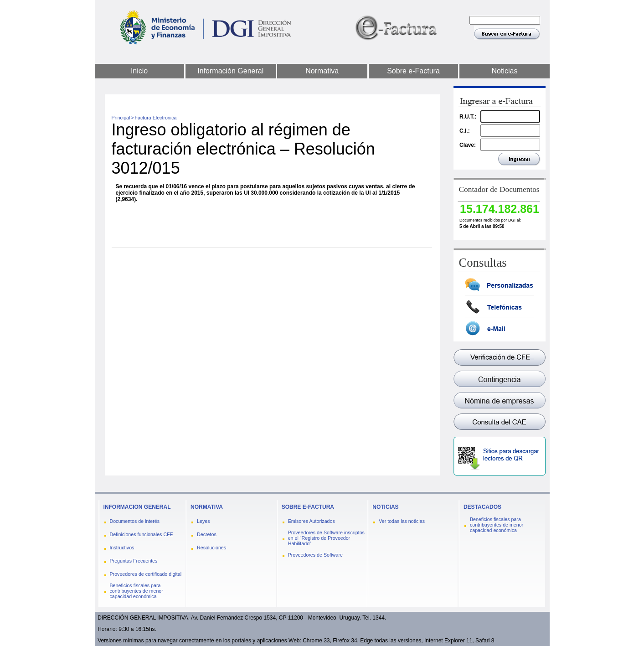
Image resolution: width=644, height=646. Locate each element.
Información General (230, 71)
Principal (121, 118)
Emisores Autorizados (312, 521)
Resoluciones (211, 548)
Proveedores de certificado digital (146, 574)
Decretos (207, 534)
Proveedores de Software (315, 555)
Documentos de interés (135, 521)
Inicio (139, 71)
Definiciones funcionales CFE (142, 534)
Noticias (505, 71)
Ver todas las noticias (402, 521)
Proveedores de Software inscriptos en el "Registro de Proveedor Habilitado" (326, 538)
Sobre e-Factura (413, 71)
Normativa (322, 71)
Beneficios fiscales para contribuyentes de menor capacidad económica (137, 591)
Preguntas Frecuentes (134, 561)
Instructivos (122, 548)
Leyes (203, 521)
